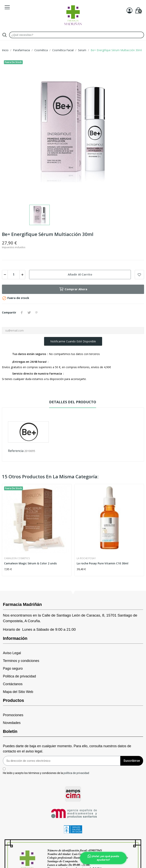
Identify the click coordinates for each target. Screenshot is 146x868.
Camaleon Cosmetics (17, 558)
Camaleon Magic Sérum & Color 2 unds (30, 563)
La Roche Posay (86, 558)
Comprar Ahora (73, 289)
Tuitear (29, 313)
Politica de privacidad (19, 676)
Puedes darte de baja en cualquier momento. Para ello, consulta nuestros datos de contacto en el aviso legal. (67, 749)
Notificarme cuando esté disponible (73, 341)
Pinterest (36, 313)
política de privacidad (76, 773)
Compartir (22, 313)
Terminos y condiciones (21, 661)
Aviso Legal (12, 653)
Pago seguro (13, 668)
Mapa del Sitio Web (18, 692)
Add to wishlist (139, 275)
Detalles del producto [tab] (73, 402)
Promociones (13, 715)
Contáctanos (13, 684)
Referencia (16, 451)
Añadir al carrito (80, 274)
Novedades (12, 723)
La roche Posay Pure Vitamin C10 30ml (103, 563)
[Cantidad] (14, 275)
